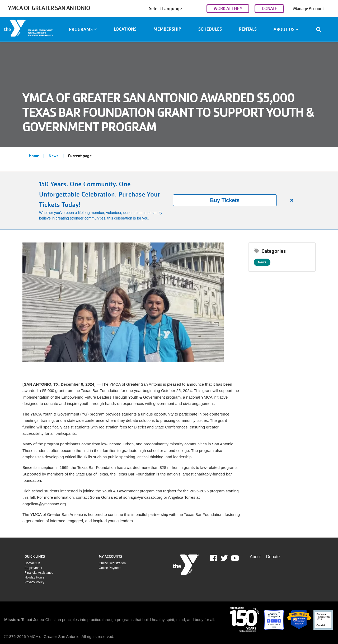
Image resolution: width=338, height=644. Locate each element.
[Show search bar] (321, 29)
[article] (169, 200)
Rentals (248, 29)
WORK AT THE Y (228, 9)
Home (34, 156)
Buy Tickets (225, 200)
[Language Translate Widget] (176, 9)
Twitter (224, 558)
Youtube (234, 558)
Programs (83, 29)
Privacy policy (34, 582)
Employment (33, 568)
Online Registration (112, 563)
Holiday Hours (34, 577)
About (255, 557)
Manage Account (308, 9)
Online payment (110, 568)
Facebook (217, 558)
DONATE (269, 9)
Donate (273, 557)
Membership (167, 29)
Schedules (210, 29)
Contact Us (32, 563)
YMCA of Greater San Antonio (49, 8)
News (53, 156)
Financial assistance (39, 573)
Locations (125, 29)
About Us (286, 29)
